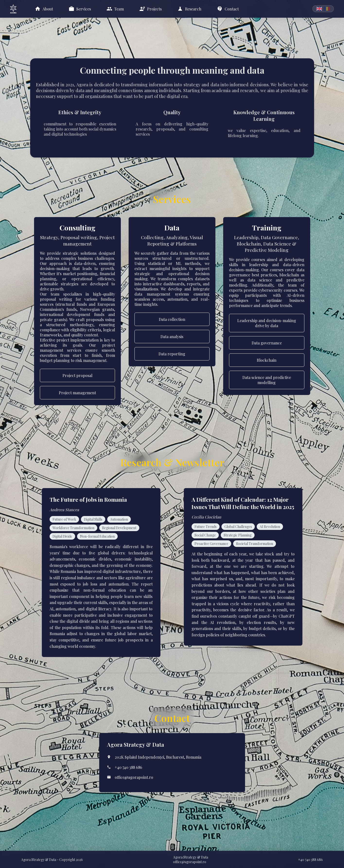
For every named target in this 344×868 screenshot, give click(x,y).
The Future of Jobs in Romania (88, 500)
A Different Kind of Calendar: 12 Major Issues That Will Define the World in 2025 (243, 503)
